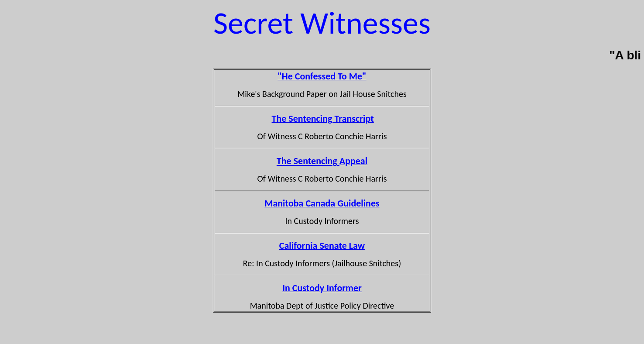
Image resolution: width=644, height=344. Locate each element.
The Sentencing (308, 161)
